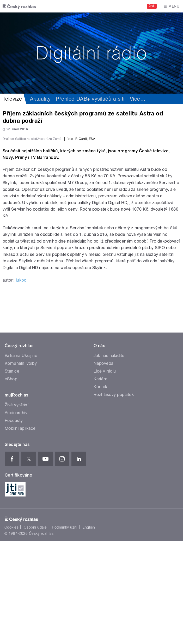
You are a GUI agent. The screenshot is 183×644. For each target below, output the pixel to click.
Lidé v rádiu (105, 474)
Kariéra (100, 482)
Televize (12, 99)
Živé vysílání (16, 508)
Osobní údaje (35, 630)
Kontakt (101, 489)
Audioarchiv (16, 515)
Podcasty (14, 523)
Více (138, 99)
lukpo (21, 383)
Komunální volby (21, 466)
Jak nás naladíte (109, 458)
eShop (11, 482)
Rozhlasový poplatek (114, 497)
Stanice (12, 474)
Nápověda (103, 466)
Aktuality (40, 99)
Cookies (11, 630)
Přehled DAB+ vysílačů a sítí (90, 99)
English (89, 630)
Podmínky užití (65, 630)
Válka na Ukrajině (21, 458)
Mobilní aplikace (20, 531)
